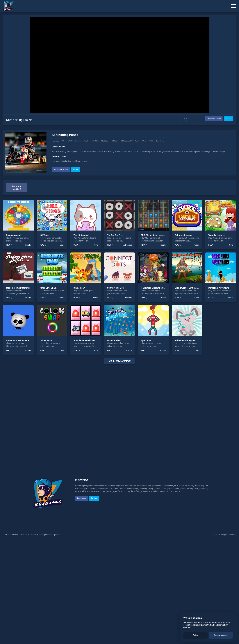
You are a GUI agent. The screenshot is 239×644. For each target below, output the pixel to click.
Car (63, 141)
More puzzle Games (120, 463)
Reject (196, 635)
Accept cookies (221, 635)
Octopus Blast (114, 442)
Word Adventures (217, 337)
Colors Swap (46, 442)
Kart (87, 141)
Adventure (128, 347)
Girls (96, 347)
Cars (70, 141)
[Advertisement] (139, 188)
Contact (33, 636)
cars (144, 141)
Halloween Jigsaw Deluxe (153, 389)
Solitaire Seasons (183, 337)
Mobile (95, 141)
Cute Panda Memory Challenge (21, 442)
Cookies (24, 636)
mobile (105, 141)
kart (151, 141)
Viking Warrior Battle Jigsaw (188, 389)
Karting (160, 141)
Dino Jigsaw (79, 389)
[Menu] (234, 6)
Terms (6, 636)
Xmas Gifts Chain (48, 389)
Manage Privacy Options (49, 636)
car (137, 141)
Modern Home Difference (18, 389)
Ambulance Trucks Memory (87, 442)
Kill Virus (44, 337)
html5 (114, 141)
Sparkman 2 (147, 442)
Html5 (78, 141)
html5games (126, 141)
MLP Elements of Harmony (154, 337)
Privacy (15, 636)
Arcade (61, 399)
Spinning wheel (14, 337)
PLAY (8, 347)
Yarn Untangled (81, 337)
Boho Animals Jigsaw (185, 442)
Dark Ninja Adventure (219, 389)
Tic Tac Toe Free (115, 337)
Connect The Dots (116, 389)
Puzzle (55, 141)
